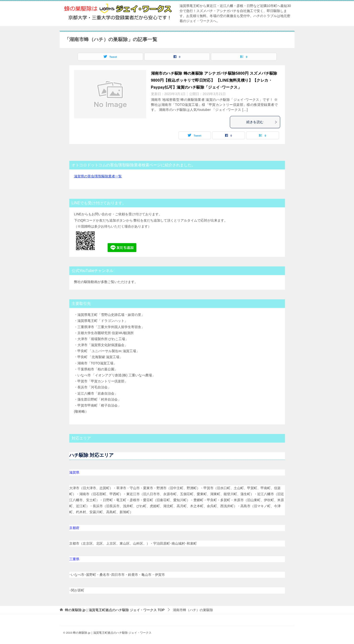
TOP (115, 610)
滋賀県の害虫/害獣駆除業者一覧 (98, 176)
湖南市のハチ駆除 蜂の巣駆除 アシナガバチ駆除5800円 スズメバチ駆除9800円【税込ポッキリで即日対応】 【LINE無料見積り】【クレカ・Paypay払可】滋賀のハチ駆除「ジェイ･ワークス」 (214, 80)
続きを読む (262, 122)
